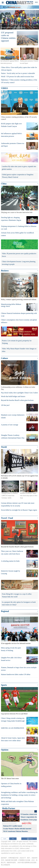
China (4, 184)
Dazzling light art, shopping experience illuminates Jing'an (11, 219)
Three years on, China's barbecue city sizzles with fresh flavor (12, 553)
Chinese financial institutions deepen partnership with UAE (19, 315)
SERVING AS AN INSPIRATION (13, 728)
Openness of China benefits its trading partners (11, 785)
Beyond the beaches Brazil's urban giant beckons (17, 400)
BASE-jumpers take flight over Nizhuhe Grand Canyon (11, 125)
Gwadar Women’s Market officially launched (17, 829)
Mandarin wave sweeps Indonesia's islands (13, 416)
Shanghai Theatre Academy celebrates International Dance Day (13, 437)
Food (11, 518)
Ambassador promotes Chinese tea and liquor (13, 145)
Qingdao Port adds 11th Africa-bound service (11, 659)
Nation (3, 73)
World (3, 77)
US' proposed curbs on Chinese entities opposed (8, 37)
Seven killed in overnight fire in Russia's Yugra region (19, 510)
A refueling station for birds (10, 561)
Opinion (5, 750)
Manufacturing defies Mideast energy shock (11, 305)
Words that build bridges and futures (13, 396)
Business (5, 271)
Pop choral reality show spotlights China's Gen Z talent (19, 393)
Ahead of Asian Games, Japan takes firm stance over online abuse (13, 739)
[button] (3, 20)
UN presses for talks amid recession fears (20, 77)
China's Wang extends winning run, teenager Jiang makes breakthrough (13, 720)
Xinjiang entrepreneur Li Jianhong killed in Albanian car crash (19, 228)
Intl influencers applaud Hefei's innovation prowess (11, 135)
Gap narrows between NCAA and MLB (14, 714)
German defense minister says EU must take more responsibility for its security (18, 504)
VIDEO (4, 88)
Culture (4, 358)
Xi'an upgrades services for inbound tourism (16, 643)
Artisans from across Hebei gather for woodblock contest (17, 234)
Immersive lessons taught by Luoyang (11, 572)
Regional (5, 611)
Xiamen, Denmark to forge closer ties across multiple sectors (19, 669)
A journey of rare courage (10, 425)
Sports (4, 685)
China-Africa (5, 67)
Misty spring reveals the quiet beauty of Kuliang (11, 649)
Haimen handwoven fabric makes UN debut (16, 674)
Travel (4, 518)
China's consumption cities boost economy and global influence (19, 321)
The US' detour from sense (10, 778)
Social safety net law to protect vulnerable (21, 73)
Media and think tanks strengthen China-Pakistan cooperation (17, 803)
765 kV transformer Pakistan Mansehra (15, 831)
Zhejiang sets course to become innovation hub (17, 212)
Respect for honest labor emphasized (13, 27)
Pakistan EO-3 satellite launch (13, 826)
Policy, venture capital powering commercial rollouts (19, 299)
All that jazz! (5, 405)
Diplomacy (5, 80)
